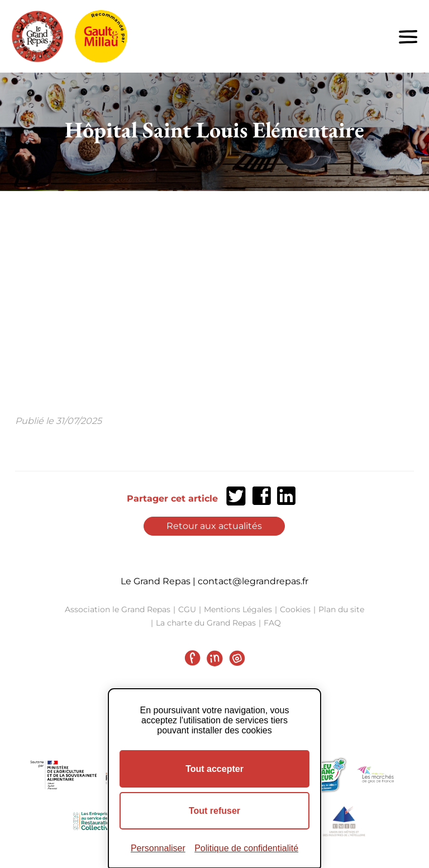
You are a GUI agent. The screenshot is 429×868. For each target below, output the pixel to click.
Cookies (295, 609)
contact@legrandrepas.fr (253, 581)
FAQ (272, 623)
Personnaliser (158, 848)
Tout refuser (214, 811)
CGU (187, 609)
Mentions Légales (238, 609)
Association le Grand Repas (118, 609)
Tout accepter (214, 769)
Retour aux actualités (214, 526)
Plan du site (341, 609)
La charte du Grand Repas (206, 623)
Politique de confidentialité (246, 848)
